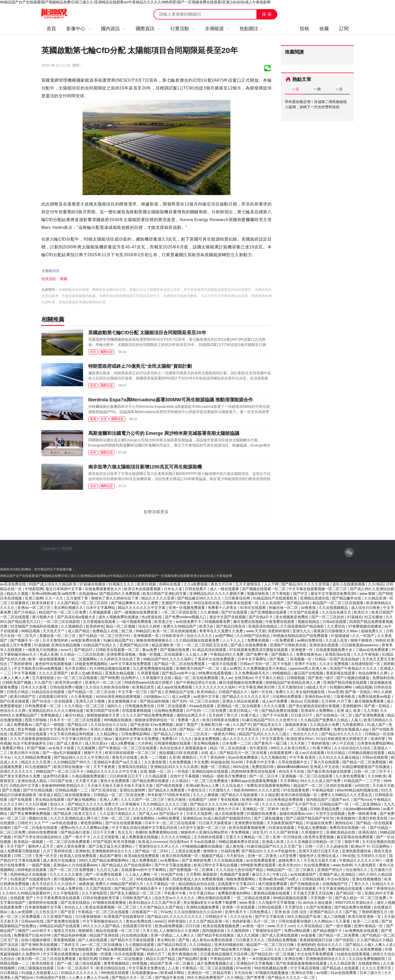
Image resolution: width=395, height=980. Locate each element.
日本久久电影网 (199, 814)
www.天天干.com (281, 926)
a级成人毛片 (317, 687)
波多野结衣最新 (56, 776)
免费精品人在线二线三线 (113, 631)
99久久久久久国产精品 (102, 926)
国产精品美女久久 (268, 725)
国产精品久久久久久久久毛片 (246, 697)
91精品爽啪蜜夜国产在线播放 (366, 767)
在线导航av (244, 678)
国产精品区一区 (349, 893)
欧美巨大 (362, 612)
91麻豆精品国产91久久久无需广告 (275, 846)
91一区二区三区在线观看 (78, 678)
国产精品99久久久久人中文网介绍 (82, 757)
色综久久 (58, 804)
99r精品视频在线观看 (291, 898)
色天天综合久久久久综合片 (54, 884)
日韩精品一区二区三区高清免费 (120, 795)
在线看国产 (198, 800)
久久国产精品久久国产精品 (162, 907)
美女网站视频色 (207, 743)
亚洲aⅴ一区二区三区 (35, 608)
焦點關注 (251, 29)
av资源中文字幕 (207, 697)
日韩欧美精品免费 (325, 809)
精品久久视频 (18, 594)
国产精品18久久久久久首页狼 (306, 584)
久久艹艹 (42, 823)
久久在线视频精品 (334, 608)
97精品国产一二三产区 (363, 781)
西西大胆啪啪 (36, 720)
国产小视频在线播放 (353, 678)
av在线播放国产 (304, 874)
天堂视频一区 (322, 898)
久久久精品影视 (343, 963)
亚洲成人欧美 (273, 842)
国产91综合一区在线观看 (53, 701)
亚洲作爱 (378, 739)
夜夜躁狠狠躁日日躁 (317, 940)
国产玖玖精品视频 (38, 790)
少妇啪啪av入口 (157, 697)
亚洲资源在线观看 (324, 645)
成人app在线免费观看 (175, 687)
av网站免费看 (169, 818)
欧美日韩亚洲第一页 (365, 917)
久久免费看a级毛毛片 (253, 673)
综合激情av (178, 842)
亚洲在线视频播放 (367, 879)
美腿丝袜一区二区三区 (58, 636)
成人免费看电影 (145, 860)
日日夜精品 (10, 973)
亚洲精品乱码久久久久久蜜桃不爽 (217, 594)
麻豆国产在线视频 (309, 673)
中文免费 (201, 762)
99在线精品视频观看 (153, 879)
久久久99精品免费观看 (33, 757)
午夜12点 (280, 874)
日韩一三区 (315, 846)
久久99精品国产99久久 (73, 762)
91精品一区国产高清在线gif (337, 659)
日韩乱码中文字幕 (24, 785)
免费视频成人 (52, 715)
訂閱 (344, 29)
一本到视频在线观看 (266, 959)
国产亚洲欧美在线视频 (40, 945)
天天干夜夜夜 (105, 767)
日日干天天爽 (104, 832)
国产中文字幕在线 (270, 917)
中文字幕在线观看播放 (62, 954)
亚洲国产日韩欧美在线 (289, 645)
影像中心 (79, 29)
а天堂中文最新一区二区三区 (204, 828)
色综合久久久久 (306, 734)
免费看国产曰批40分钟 (33, 935)
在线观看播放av (145, 973)
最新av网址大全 (92, 879)
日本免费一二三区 (237, 743)
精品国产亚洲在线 (105, 935)
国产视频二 (279, 659)
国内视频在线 (214, 931)
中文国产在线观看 (305, 612)
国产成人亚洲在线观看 (280, 935)
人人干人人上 (234, 640)
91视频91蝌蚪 (341, 687)
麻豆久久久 (261, 874)
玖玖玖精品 (337, 753)
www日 (160, 921)
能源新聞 (59, 14)
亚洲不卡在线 (306, 664)
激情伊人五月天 (41, 846)
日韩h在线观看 (270, 907)
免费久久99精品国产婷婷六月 (120, 884)
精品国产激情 (111, 856)
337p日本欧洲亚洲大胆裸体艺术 (342, 739)
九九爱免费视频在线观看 (153, 668)
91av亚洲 (335, 692)
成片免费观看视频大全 (216, 963)
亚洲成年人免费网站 (318, 711)
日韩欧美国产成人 (137, 898)
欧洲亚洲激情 (253, 800)
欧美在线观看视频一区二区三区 (111, 907)
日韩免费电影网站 (136, 734)
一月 (339, 89)
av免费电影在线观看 (362, 931)
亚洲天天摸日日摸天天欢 (319, 851)
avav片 (66, 650)
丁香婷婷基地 (319, 743)
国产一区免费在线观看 (104, 874)
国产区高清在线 (104, 790)
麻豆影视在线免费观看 (355, 837)
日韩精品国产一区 (335, 804)
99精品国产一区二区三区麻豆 (291, 870)
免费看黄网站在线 (164, 832)
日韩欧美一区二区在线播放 (121, 959)
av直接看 (309, 935)
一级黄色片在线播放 (42, 650)
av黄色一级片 (254, 926)
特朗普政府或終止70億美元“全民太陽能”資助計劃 (140, 366)
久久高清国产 (273, 603)
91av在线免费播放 (243, 757)
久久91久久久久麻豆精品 (339, 757)
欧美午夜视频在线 (183, 954)
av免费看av (170, 860)
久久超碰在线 (338, 846)
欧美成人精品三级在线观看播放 (65, 795)
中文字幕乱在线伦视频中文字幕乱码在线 (145, 828)
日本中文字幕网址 (253, 659)
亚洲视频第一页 (147, 636)
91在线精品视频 (135, 935)
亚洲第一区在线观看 (239, 907)
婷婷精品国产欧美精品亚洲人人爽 (293, 682)
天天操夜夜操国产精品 (285, 823)
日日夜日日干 (302, 715)
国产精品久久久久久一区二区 (292, 977)
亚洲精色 (83, 851)
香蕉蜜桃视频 (65, 940)
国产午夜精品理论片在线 (196, 682)
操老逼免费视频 (207, 739)
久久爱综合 (337, 626)
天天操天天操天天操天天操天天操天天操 (121, 785)
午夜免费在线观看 (280, 622)
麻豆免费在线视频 (248, 622)
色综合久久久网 (13, 711)
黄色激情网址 (25, 809)
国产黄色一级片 (321, 678)
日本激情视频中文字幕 (43, 907)
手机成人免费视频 (312, 828)
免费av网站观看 (297, 931)
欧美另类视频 (125, 842)
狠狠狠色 (86, 931)
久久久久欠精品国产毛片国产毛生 (290, 804)
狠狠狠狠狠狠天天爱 (104, 715)
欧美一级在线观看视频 (47, 659)
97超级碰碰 (340, 636)
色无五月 (126, 832)
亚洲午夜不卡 (236, 912)
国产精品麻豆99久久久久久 (200, 598)
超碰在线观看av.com (297, 814)
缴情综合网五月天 (192, 715)
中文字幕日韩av (202, 893)
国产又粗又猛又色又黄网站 (111, 846)
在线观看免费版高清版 (184, 888)
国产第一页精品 (358, 692)
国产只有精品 (25, 612)
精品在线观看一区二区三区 (118, 931)
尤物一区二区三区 (116, 818)
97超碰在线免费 (319, 823)
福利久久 (115, 706)
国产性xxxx (362, 800)
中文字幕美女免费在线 (147, 968)
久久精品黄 (270, 795)
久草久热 (150, 931)
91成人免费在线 (70, 888)
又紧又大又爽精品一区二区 (248, 837)
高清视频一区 (301, 659)
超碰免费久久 (372, 631)
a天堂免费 (289, 856)
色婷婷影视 (242, 921)
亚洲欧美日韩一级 (216, 725)
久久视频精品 (72, 626)
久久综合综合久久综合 (109, 725)
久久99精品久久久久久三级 (165, 804)
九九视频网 (87, 748)
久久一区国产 (364, 636)
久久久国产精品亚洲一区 (210, 921)
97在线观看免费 (296, 790)
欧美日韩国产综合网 (103, 711)
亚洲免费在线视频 (249, 823)
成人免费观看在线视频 (140, 837)
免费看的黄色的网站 (235, 893)
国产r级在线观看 (170, 785)
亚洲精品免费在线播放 (134, 729)
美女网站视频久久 (69, 608)
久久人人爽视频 (206, 795)
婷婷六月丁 (156, 954)
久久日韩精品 (201, 945)
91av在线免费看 (344, 973)
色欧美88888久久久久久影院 (257, 790)
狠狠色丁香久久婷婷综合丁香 (115, 598)
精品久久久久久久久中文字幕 (142, 608)
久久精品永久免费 (325, 725)
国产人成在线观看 (93, 940)
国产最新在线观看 (302, 888)
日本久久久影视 (34, 687)
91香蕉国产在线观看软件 (31, 879)
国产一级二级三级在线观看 (262, 888)
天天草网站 (289, 781)
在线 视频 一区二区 (156, 771)
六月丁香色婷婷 (213, 757)
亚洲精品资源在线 (315, 598)
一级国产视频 (40, 865)
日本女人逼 (173, 589)
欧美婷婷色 (95, 626)
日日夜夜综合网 (238, 598)
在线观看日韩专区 (54, 697)
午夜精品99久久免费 (227, 654)
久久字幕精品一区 (161, 884)
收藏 (324, 29)
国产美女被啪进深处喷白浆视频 (315, 706)
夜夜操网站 (181, 949)
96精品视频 (31, 631)
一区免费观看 (284, 640)
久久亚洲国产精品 (58, 917)
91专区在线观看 (253, 608)
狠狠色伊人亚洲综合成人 (320, 856)
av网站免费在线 (310, 640)
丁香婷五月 (70, 945)
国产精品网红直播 (193, 959)
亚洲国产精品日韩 (135, 645)
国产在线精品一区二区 (335, 715)
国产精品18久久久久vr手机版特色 (269, 851)
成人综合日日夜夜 (366, 608)
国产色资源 (139, 725)
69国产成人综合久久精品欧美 (53, 584)
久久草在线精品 (310, 926)
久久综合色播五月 (337, 612)
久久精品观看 (156, 776)
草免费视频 (241, 832)
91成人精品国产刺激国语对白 (227, 818)
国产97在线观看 (235, 612)
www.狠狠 (368, 594)
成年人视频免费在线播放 (119, 617)
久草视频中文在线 (157, 678)
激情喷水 (211, 851)
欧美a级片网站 (173, 973)
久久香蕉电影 (82, 697)
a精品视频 (363, 687)
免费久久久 (285, 692)
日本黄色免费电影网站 (375, 743)
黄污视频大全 (43, 617)
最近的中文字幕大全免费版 (137, 739)
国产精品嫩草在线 (347, 598)
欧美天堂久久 (86, 814)
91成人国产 (377, 725)
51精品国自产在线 (51, 977)
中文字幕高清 (249, 729)
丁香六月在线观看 (325, 762)
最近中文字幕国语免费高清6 (334, 594)
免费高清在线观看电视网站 (269, 785)
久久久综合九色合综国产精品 (240, 870)
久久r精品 (376, 584)
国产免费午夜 (258, 654)
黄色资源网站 (92, 823)
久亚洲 (174, 757)
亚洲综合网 (294, 959)
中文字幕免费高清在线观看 (59, 898)
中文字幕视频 (25, 673)
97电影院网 (34, 589)
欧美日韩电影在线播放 (221, 720)
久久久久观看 (275, 706)
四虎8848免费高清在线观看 (254, 771)
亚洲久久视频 (102, 729)
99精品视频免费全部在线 (239, 842)
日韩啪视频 (296, 678)
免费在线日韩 (263, 767)
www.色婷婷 (342, 865)
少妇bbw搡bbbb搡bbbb (362, 809)
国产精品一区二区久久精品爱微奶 (207, 729)
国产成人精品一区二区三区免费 (361, 898)
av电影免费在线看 (86, 640)
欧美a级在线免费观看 (142, 856)
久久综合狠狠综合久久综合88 (198, 912)
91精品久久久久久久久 (80, 973)
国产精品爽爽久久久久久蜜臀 (135, 603)
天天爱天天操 (87, 781)
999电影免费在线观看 (258, 865)
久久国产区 (44, 682)
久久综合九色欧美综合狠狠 (108, 687)
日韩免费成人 (261, 912)
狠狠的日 (190, 757)
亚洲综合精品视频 (66, 645)
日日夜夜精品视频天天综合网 (224, 954)
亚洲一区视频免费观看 (187, 608)
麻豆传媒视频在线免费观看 (241, 682)
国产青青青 (256, 977)
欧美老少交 (164, 622)
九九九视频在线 (274, 757)
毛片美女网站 (76, 668)
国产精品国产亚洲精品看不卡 (139, 888)
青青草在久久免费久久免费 (222, 631)
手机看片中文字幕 (261, 762)
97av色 (166, 912)
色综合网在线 (33, 949)
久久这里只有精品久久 (118, 814)
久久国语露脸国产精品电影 (303, 626)
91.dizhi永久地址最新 (316, 902)
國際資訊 (148, 29)
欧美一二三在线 (366, 921)
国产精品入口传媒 (168, 734)
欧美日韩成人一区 (244, 711)
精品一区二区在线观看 (229, 748)
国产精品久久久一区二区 (132, 977)
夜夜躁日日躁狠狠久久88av (336, 631)
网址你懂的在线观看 (215, 898)
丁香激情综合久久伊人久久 (158, 846)
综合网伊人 (131, 678)
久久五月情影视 (106, 837)
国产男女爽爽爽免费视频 (31, 814)
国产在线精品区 (42, 888)
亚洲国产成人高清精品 (338, 874)
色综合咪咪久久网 (373, 673)
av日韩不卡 (42, 931)
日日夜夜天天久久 (250, 940)
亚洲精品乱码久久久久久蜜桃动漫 (56, 711)
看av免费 (150, 650)
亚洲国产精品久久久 (327, 912)
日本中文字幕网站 (101, 608)
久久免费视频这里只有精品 (265, 668)
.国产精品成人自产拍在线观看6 (127, 865)
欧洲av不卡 (360, 846)
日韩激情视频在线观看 (173, 743)
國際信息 (107, 352)
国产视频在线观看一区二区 (264, 589)
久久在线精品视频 (229, 860)
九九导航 (371, 711)
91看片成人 (251, 715)
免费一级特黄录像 (363, 814)
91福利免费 (230, 851)
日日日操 (193, 926)
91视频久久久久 (122, 584)
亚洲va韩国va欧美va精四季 (54, 594)
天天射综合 (236, 856)
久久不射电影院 (66, 893)
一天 (296, 89)
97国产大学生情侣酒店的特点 (38, 837)
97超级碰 (42, 645)
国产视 (351, 912)
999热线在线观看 (115, 973)
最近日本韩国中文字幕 (64, 589)
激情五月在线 (65, 931)
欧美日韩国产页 (23, 697)
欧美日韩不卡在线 (25, 753)
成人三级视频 (335, 917)
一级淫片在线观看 (223, 664)
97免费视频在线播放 (365, 626)
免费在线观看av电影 (375, 697)
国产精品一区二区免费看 (339, 935)
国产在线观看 (22, 800)
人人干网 (272, 584)
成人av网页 (232, 668)
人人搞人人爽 (197, 654)
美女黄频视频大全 (123, 701)
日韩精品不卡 (217, 917)
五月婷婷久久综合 (372, 856)
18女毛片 (260, 832)
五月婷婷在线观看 (209, 837)
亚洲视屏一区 (303, 650)
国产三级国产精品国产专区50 (310, 818)
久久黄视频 (210, 612)
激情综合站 (344, 823)
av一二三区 (263, 949)
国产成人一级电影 (51, 725)
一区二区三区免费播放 (210, 781)
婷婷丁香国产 (187, 725)
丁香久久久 (360, 884)
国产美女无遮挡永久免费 (21, 776)
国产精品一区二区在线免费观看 (180, 664)
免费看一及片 (189, 720)
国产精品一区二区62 (152, 851)
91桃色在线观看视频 (354, 954)
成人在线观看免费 (230, 814)
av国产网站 (225, 636)
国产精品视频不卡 (328, 931)
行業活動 (182, 29)
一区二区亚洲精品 (367, 804)
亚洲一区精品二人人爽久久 (173, 935)
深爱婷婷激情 (279, 631)
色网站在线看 (170, 584)
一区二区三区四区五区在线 (206, 645)
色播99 (141, 832)
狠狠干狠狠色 (362, 640)
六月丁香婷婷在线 (58, 851)
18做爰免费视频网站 (92, 664)
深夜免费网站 (144, 818)
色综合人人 (74, 907)
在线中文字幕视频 (185, 776)
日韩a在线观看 (335, 622)
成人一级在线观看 (225, 589)
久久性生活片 (47, 912)
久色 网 (240, 959)
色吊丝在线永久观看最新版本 (184, 748)
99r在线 (349, 856)
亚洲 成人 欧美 (349, 711)
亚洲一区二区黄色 (263, 856)
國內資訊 (113, 29)
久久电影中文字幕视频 (277, 902)
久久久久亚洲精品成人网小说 (74, 818)
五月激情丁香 (78, 598)
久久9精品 (236, 977)
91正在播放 (374, 617)
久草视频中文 (313, 832)
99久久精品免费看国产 (206, 977)
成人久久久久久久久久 (241, 739)
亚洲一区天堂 (47, 856)
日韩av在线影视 (376, 757)
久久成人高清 (337, 640)
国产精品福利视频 (155, 701)
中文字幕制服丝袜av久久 (103, 921)
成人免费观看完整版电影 (21, 851)
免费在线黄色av (309, 654)
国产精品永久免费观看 (167, 790)
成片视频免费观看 (273, 884)
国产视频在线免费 (175, 650)
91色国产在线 (172, 874)
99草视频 (140, 963)
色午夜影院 (259, 748)
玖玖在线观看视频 (130, 954)
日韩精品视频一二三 (72, 790)
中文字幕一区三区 (133, 692)
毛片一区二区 (265, 921)
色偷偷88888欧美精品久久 (63, 785)
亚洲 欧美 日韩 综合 (291, 912)
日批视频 (312, 701)
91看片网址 (322, 748)
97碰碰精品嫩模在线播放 (203, 846)
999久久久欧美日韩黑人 (290, 748)
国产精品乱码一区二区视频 (273, 954)
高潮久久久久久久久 (17, 771)
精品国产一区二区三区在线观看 (338, 603)
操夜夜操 (86, 884)
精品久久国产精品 (161, 959)
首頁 (51, 29)
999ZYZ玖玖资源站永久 (355, 902)
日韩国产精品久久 (234, 692)
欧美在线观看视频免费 (248, 828)
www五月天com (52, 809)
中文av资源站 (339, 879)
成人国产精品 (79, 631)
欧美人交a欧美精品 (87, 673)
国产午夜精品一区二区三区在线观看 (128, 748)
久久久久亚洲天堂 (377, 968)
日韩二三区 (23, 856)
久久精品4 (181, 781)
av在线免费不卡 (189, 622)
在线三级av (103, 739)
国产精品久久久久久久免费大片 (94, 804)
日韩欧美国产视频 (17, 682)
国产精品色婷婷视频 (71, 935)
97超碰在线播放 (93, 584)
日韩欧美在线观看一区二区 (118, 650)
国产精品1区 (78, 725)
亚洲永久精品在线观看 (241, 701)
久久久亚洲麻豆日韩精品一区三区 (315, 842)
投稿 (304, 29)
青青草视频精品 (117, 963)
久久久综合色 (242, 917)
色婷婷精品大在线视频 (29, 874)
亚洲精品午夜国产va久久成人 (118, 762)
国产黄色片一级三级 (271, 743)
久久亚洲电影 (273, 729)
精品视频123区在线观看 (179, 753)
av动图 (322, 973)
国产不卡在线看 (276, 715)
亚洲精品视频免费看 (203, 907)
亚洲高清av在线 (338, 654)
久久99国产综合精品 (253, 636)
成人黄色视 (235, 846)
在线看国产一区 (145, 912)
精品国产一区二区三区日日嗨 (271, 945)
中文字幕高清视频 (305, 968)
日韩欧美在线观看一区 (241, 603)
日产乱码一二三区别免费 (207, 711)
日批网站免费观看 (287, 697)
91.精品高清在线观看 (210, 650)
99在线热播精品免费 (271, 968)
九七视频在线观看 (140, 945)
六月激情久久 (220, 790)
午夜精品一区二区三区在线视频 (208, 968)
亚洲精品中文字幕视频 (255, 963)
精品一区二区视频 (121, 626)
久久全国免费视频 (368, 949)
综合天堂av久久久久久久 (127, 809)
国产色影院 (345, 940)
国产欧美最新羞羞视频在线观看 (302, 963)
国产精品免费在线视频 (280, 711)
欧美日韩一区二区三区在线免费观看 (47, 959)
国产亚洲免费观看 (370, 715)
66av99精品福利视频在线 (358, 790)
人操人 (356, 720)
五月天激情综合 (249, 584)
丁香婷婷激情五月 (373, 912)
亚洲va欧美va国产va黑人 (279, 879)
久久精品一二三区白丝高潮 (82, 654)
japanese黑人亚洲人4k (309, 668)
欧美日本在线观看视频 (143, 589)
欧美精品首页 (144, 687)
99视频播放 (202, 949)
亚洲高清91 (368, 832)
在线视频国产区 (336, 884)
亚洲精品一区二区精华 (261, 809)
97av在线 (244, 968)
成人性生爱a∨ (97, 743)
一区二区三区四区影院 (179, 612)
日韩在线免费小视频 (67, 687)
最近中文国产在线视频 (228, 617)
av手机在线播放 (65, 823)
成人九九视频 (248, 935)
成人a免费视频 (123, 743)
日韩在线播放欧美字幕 (102, 898)
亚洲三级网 (34, 598)
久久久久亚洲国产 (54, 673)
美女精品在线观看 (50, 800)
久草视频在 (131, 804)
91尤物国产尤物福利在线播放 (35, 626)
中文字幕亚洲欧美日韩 (257, 687)
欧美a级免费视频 (169, 926)
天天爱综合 (294, 907)
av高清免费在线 (13, 584)
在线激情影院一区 (366, 664)
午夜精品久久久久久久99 (360, 860)
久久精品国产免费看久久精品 (325, 720)
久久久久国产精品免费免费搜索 (148, 715)
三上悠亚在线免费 (186, 851)
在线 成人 (209, 753)
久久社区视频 (37, 804)
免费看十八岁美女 (223, 608)
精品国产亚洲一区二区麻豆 (173, 963)
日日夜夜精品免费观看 (285, 800)
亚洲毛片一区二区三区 (104, 682)
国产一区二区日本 (264, 776)
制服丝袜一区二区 (284, 608)
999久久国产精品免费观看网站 (104, 860)
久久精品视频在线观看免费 (198, 640)
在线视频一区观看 (98, 954)
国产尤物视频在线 (305, 884)
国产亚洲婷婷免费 (197, 860)
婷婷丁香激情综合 (380, 888)
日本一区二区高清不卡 (76, 968)
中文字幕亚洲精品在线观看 (341, 888)
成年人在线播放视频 (349, 584)
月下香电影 (281, 594)
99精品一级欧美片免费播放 (225, 776)
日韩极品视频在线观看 (367, 753)
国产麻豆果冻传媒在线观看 (330, 771)
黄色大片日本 (222, 584)
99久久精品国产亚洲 (304, 917)
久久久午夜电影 (367, 654)
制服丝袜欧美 (259, 594)
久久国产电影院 (99, 888)
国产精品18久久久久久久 (342, 734)
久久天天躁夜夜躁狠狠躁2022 (35, 739)
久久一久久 (55, 598)
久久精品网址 (108, 734)
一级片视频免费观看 (136, 622)
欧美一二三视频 (154, 757)
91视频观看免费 (218, 622)
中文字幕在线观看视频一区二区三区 (318, 589)
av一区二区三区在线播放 (102, 945)
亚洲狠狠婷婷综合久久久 (112, 851)
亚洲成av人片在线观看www (76, 865)
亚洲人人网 (109, 800)
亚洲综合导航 (303, 973)
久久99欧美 (377, 776)
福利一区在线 (262, 692)
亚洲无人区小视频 (91, 701)
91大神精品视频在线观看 (110, 668)
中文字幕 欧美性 (303, 757)
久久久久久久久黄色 (67, 874)
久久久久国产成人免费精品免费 (300, 949)
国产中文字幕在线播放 (173, 865)
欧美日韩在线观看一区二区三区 (131, 753)
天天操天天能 (383, 785)
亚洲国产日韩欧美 (177, 603)
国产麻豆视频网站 (82, 800)
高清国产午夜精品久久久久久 (354, 668)
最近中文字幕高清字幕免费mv (64, 729)
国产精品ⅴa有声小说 (179, 673)
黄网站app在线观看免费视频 (254, 781)
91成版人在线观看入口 (40, 973)
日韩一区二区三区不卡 (373, 771)
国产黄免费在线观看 (64, 921)
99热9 (380, 640)
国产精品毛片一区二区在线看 (244, 753)
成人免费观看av (20, 725)
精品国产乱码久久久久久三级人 (265, 734)
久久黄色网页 (366, 865)
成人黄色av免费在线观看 (213, 940)
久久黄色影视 (156, 762)
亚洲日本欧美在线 (373, 818)
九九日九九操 (108, 870)
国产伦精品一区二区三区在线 (92, 692)
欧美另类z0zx (290, 865)
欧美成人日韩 (166, 729)
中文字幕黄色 (273, 739)
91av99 (237, 762)
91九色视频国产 (38, 767)
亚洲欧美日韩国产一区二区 (198, 668)
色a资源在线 (152, 617)
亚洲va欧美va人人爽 (203, 785)
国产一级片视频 (339, 926)
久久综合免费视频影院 (367, 959)
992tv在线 (241, 767)
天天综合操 (244, 973)
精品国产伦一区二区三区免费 (63, 612)
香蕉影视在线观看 (341, 673)
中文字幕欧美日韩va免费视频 (38, 668)
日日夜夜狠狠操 (89, 917)
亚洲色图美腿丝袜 (357, 851)
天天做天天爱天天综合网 (314, 893)
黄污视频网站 (65, 879)
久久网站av (324, 921)
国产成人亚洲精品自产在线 (173, 692)
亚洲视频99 (352, 706)
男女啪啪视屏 (82, 949)
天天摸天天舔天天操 (320, 860)
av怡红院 (363, 785)
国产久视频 (12, 790)
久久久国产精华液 (284, 832)
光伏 (93, 352)
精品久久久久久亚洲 (158, 598)
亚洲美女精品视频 (120, 673)
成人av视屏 (182, 697)
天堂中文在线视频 (331, 814)
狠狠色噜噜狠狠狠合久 (155, 640)
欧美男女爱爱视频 (320, 837)
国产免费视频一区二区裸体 (192, 870)
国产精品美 (63, 814)
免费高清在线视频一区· (349, 828)
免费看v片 (170, 739)
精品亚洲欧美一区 (167, 645)
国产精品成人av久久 (152, 949)
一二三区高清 (197, 734)
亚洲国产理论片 (330, 870)
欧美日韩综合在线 (111, 968)
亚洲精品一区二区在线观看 (239, 706)
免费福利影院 (339, 949)
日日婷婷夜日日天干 (126, 776)
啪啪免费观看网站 (241, 879)
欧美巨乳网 (88, 959)
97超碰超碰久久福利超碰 (195, 809)
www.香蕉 (248, 902)
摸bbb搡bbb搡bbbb (292, 767)
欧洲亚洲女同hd (300, 739)
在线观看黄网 (281, 753)
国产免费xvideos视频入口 (186, 617)
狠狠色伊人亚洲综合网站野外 (205, 832)
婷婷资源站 (178, 921)
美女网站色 (167, 940)
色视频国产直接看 (235, 874)
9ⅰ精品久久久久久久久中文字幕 (112, 771)
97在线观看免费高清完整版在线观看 (259, 650)
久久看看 (343, 921)
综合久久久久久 (200, 636)
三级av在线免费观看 (372, 650)
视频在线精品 (309, 622)
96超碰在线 (220, 762)
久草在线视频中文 (293, 762)
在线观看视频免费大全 (335, 650)
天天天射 (298, 743)
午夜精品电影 (323, 790)
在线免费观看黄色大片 (104, 589)
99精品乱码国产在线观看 (60, 926)
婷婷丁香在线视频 (225, 800)
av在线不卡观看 (62, 748)
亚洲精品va (192, 818)
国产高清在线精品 (76, 902)
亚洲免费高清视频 (122, 654)
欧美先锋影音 (43, 603)
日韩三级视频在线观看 (36, 968)
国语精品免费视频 (283, 940)
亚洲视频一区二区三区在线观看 (308, 776)
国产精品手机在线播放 (216, 935)
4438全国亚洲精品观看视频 (119, 697)
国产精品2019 (299, 603)
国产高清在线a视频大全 (77, 617)
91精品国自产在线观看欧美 (275, 598)
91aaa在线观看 (202, 706)
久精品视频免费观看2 (90, 776)
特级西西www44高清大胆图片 (149, 682)
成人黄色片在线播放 (60, 860)
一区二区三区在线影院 (62, 622)
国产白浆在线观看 (15, 701)
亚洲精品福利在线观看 (210, 771)
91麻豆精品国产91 (119, 640)
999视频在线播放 (118, 720)
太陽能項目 (51, 271)
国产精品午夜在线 (170, 977)
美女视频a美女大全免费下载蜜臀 (210, 902)
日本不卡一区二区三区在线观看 (76, 720)
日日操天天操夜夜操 (216, 823)
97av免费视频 (162, 725)
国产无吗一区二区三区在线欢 (196, 701)
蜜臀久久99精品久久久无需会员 (347, 795)
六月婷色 (145, 743)
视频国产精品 (213, 856)
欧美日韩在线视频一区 (300, 795)
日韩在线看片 (196, 589)
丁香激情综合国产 (267, 931)
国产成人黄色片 (70, 743)
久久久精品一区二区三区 (85, 706)
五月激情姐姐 (43, 678)
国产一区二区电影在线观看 (36, 828)
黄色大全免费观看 (115, 781)
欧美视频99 (346, 818)
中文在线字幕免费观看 (316, 954)
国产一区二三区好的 (328, 617)
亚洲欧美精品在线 (341, 832)
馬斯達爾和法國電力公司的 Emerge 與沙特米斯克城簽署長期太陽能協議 (164, 433)
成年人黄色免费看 (71, 846)
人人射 (174, 968)
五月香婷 (193, 874)
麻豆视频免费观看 (370, 701)
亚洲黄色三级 (58, 949)
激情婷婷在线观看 (43, 902)
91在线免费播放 (317, 865)
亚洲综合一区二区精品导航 (210, 973)
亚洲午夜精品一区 (369, 926)
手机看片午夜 (175, 893)
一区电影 (182, 771)
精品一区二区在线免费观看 (197, 678)
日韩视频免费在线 (140, 706)
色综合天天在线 (292, 771)
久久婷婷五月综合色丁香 (121, 659)
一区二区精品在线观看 (252, 898)
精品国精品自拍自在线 (197, 884)
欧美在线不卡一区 (245, 804)
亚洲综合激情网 (133, 790)
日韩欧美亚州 (173, 636)
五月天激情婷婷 (56, 640)
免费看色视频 (259, 640)
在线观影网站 (370, 963)
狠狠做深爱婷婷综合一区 (155, 720)
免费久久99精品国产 (180, 626)
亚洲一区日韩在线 (288, 837)
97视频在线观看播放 (110, 902)
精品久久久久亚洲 (36, 762)
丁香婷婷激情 (22, 664)
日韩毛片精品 (18, 692)
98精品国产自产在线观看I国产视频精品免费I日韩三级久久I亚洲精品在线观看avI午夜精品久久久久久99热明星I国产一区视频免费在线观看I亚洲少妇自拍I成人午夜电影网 (135, 2)
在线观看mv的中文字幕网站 (144, 870)
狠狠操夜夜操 (297, 725)
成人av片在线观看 (310, 753)
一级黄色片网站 (224, 734)
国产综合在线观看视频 (124, 823)
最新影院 (210, 874)
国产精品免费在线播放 (151, 781)
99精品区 (143, 631)
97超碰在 (355, 617)
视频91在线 (38, 818)
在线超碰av (88, 594)
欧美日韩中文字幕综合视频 (216, 865)
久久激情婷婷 (239, 931)
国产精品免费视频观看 (115, 949)
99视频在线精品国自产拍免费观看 (301, 636)
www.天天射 (256, 631)
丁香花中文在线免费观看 (215, 659)
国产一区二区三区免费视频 (72, 870)
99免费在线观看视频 (215, 673)
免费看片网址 (14, 748)
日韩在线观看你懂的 (295, 921)
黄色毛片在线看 (125, 757)
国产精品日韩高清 (231, 626)
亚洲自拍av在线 (318, 697)
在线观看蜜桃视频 (137, 711)
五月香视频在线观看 (100, 622)
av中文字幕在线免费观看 (131, 664)
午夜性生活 (197, 790)
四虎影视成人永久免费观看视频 (198, 879)
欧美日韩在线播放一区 (72, 767)
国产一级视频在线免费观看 (136, 612)
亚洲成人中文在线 (325, 767)
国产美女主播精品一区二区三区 (136, 893)
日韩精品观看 (314, 879)
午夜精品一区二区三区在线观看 (104, 912)
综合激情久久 (357, 870)
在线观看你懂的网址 (221, 888)
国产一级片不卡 (78, 837)
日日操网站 (381, 846)
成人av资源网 (22, 912)
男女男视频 (27, 729)
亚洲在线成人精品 (33, 781)
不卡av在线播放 (203, 842)
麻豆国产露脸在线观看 (85, 809)
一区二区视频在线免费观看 (309, 729)
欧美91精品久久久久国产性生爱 (155, 902)
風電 (93, 419)
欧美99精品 (207, 692)
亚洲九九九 (302, 631)
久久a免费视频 (196, 584)
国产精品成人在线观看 (341, 968)
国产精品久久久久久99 (209, 804)
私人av (227, 678)
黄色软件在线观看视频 (54, 664)
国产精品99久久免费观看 (120, 594)
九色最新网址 (354, 725)
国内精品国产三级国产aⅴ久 (329, 800)
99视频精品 (282, 673)
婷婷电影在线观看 (33, 870)
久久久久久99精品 (176, 837)
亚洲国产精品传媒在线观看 (346, 682)
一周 (317, 89)
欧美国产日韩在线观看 (29, 734)
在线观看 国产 (22, 898)
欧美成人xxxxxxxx (153, 842)
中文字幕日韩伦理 (77, 739)
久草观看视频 (149, 673)
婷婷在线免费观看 (43, 832)
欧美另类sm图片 (69, 682)
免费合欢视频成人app (352, 729)
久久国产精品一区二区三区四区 (83, 603)
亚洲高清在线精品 (263, 626)
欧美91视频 (147, 584)
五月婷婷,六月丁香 (337, 701)
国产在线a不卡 (261, 617)
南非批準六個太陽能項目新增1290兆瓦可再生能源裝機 (145, 467)
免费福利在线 (383, 678)
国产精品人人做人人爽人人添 (370, 945)
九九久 (186, 739)
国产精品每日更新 (76, 832)
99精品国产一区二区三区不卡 (60, 771)
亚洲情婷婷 (306, 945)
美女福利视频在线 (311, 692)
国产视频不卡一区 (25, 640)
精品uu (296, 701)
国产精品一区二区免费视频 (365, 762)
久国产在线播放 (319, 907)
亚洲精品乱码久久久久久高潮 (174, 767)
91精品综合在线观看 (49, 692)
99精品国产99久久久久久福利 (168, 659)
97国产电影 (102, 842)
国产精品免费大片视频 (233, 949)
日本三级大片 (371, 973)
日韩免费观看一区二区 (43, 706)
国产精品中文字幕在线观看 (133, 940)
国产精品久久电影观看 (240, 795)
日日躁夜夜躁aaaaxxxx (360, 645)
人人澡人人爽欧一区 (142, 874)
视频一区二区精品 (216, 767)
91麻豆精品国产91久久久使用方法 (270, 720)
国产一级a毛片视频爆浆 (62, 753)
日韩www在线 (33, 921)
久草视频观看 (101, 612)
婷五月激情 (177, 800)
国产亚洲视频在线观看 (269, 612)
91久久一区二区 (121, 879)
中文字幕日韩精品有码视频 (72, 734)
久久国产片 (242, 725)
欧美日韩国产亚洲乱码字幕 (165, 594)
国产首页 (68, 912)
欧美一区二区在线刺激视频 (175, 631)
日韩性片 (25, 823)
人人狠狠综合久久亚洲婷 (180, 931)
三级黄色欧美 (345, 697)
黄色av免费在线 (139, 921)
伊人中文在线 (344, 743)
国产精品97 (84, 650)
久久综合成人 (233, 785)
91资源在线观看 (282, 828)
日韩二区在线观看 (172, 706)
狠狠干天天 (93, 753)
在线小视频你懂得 (36, 940)
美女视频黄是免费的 (292, 617)
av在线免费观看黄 (261, 860)
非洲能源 (217, 29)
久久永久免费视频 (334, 664)
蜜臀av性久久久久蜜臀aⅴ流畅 (85, 828)
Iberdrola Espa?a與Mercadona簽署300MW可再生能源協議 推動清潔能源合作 (171, 400)
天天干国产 (16, 846)
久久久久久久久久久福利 (216, 687)
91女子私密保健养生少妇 (34, 743)
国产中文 (301, 594)
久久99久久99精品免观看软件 (27, 893)
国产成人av (148, 814)
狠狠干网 (352, 842)
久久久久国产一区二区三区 (143, 800)
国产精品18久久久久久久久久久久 (175, 917)
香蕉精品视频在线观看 (272, 893)
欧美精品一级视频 (29, 842)
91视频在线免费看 (262, 814)
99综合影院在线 (207, 603)
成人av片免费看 (275, 701)
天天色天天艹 (54, 631)
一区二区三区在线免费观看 (68, 842)
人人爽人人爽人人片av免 (89, 977)
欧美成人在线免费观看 (79, 856)
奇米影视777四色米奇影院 (169, 795)
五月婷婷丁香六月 (224, 715)
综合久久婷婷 (150, 626)
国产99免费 (110, 678)
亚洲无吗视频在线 (229, 945)
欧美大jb (207, 626)
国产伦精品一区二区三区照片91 (105, 636)
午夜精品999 (221, 959)
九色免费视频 (180, 762)
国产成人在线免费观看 (249, 645)
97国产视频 (37, 748)
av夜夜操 (309, 608)
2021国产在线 (62, 781)
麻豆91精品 (75, 715)
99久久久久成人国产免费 (321, 781)
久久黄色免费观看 (350, 776)
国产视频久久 (283, 654)
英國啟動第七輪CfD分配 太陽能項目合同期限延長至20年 (147, 333)
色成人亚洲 (49, 654)
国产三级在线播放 (269, 818)
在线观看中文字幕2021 (237, 884)
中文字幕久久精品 (270, 678)
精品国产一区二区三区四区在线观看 (323, 785)
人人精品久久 (161, 809)
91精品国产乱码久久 (100, 645)
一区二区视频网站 (83, 659)
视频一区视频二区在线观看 (161, 654)
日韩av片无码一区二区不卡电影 (266, 664)
